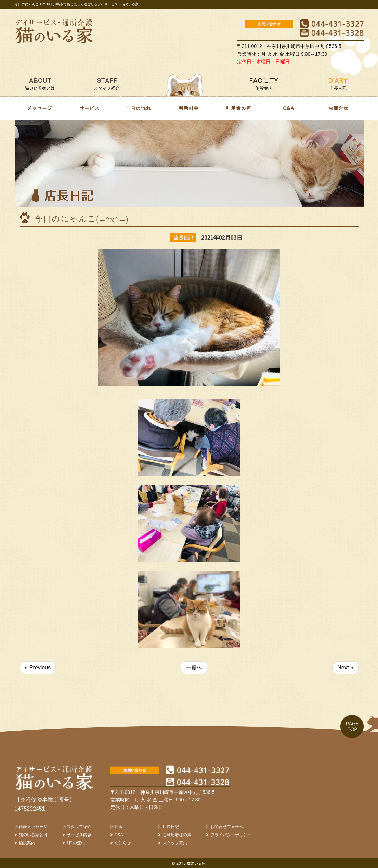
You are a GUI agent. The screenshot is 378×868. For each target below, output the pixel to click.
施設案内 (27, 843)
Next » (345, 668)
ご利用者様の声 (177, 835)
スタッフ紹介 (79, 827)
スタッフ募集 (175, 843)
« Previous (38, 668)
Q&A (119, 835)
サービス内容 (79, 835)
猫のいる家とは (33, 835)
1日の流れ (76, 843)
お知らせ (123, 843)
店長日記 (171, 827)
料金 (119, 827)
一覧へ (194, 668)
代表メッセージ (33, 827)
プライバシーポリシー (231, 835)
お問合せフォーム (227, 827)
